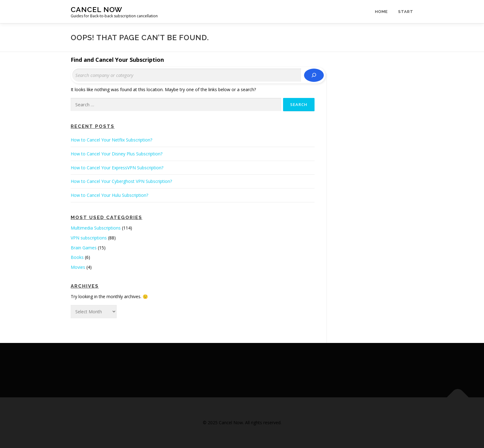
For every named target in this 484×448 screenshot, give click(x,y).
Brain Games (84, 248)
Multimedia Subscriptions (96, 228)
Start (406, 12)
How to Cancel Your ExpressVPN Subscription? (117, 168)
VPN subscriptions (89, 238)
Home (381, 12)
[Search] (314, 75)
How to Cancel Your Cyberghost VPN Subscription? (121, 181)
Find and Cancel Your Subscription (117, 60)
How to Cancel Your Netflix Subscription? (111, 140)
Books (77, 257)
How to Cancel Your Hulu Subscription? (109, 195)
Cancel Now (96, 9)
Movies (78, 267)
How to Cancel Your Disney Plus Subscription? (117, 154)
